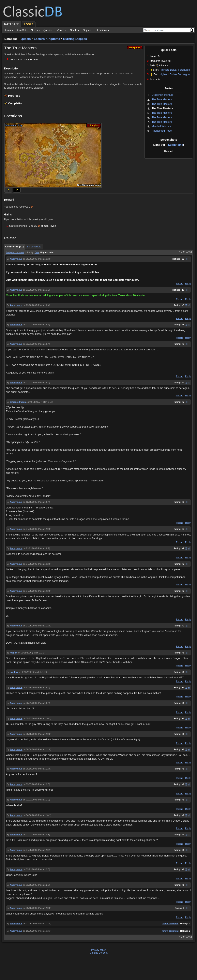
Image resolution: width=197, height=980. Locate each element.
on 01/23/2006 (30, 383)
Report (179, 284)
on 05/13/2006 (30, 718)
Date (37, 252)
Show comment (170, 924)
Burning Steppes (75, 39)
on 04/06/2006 (30, 529)
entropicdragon (18, 402)
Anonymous (16, 259)
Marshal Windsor (161, 126)
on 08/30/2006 (30, 259)
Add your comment (15, 252)
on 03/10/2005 (30, 885)
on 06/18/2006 (30, 734)
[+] (189, 259)
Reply (188, 284)
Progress (14, 96)
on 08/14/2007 (33, 402)
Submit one (175, 145)
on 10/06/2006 (30, 931)
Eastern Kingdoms (47, 39)
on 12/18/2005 (30, 305)
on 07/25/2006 (30, 564)
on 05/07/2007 (26, 672)
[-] (186, 259)
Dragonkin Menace (163, 95)
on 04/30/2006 (30, 815)
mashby (14, 672)
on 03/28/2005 (30, 290)
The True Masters (162, 99)
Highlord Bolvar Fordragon (175, 70)
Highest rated (47, 252)
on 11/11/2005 (30, 548)
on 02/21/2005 (30, 800)
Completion (16, 103)
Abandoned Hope (162, 131)
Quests (26, 39)
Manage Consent (98, 953)
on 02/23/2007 (30, 835)
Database (11, 39)
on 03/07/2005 (30, 784)
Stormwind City (14, 125)
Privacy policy (98, 950)
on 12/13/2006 (24, 653)
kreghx (13, 653)
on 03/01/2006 (30, 325)
